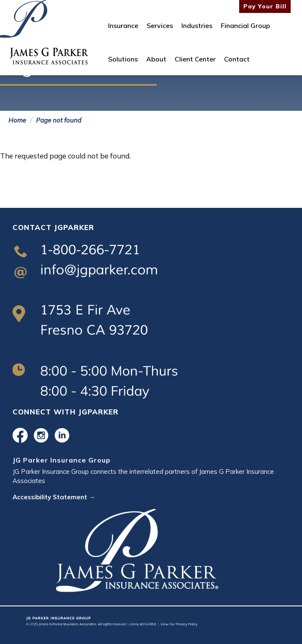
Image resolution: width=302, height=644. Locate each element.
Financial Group (245, 26)
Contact (237, 59)
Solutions (123, 59)
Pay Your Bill (265, 6)
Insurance (123, 26)
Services (160, 26)
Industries (197, 26)
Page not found (59, 120)
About (156, 59)
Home (17, 120)
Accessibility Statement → (54, 497)
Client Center (195, 59)
